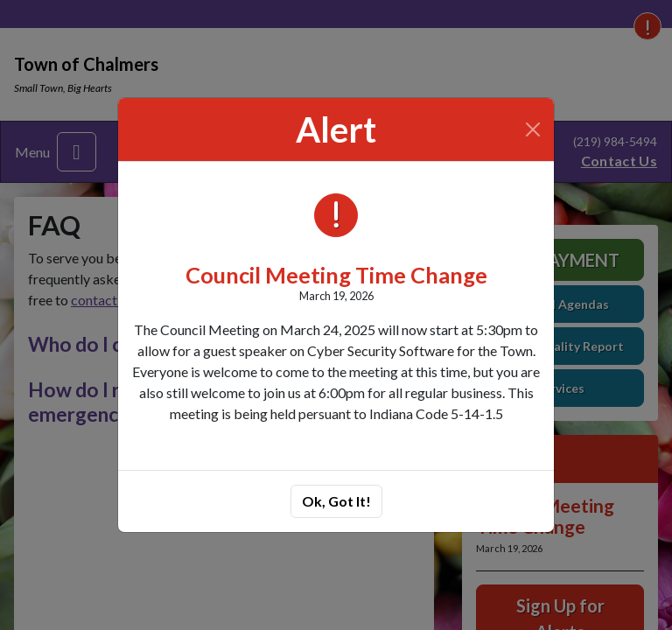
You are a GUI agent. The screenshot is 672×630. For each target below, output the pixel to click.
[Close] (533, 129)
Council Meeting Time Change (336, 275)
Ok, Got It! (336, 501)
